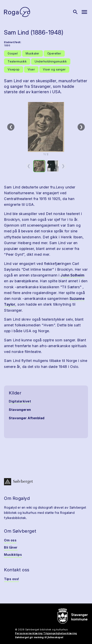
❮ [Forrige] (11, 127)
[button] (46, 127)
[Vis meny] (84, 12)
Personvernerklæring (29, 633)
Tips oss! (12, 579)
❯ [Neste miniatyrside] (63, 166)
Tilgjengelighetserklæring (60, 633)
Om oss (10, 540)
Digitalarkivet (20, 401)
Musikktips (13, 555)
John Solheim (72, 275)
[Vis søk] (75, 12)
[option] (39, 166)
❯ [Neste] (81, 127)
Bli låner (11, 547)
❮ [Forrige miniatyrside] (29, 166)
